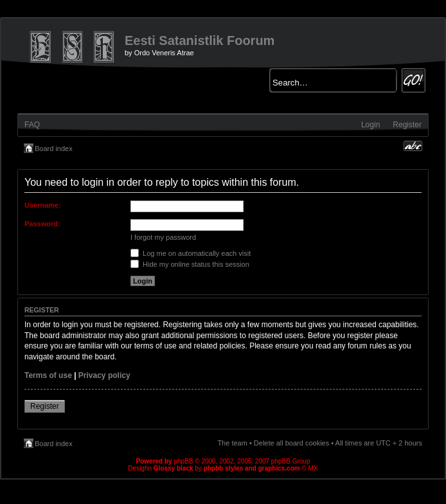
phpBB (183, 461)
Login (370, 125)
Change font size (413, 146)
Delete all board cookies (291, 443)
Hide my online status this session (190, 264)
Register (407, 125)
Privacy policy (104, 375)
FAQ (32, 125)
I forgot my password (163, 237)
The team (232, 443)
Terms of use (48, 375)
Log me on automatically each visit (191, 253)
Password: (42, 224)
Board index (54, 148)
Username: (43, 205)
